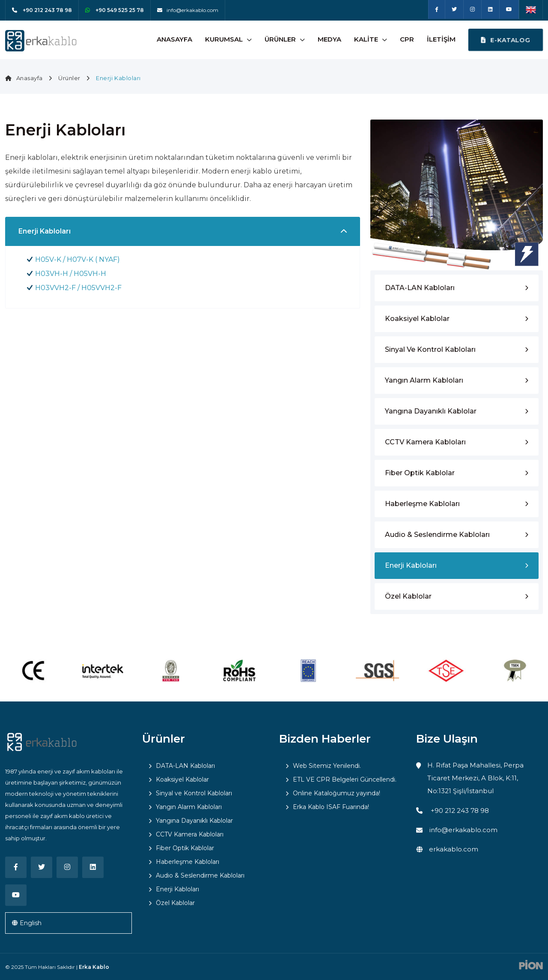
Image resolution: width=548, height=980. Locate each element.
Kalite (366, 39)
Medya (329, 39)
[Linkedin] (490, 9)
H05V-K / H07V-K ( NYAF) (77, 259)
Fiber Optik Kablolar (420, 473)
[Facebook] (437, 9)
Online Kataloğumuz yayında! (337, 793)
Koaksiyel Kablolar (417, 319)
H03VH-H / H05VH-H (71, 274)
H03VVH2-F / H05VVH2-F (78, 288)
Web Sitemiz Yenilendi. (327, 766)
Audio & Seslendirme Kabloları (437, 535)
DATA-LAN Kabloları (420, 288)
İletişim (441, 39)
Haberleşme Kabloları (422, 504)
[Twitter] (454, 9)
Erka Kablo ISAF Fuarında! (331, 807)
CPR (407, 39)
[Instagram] (472, 9)
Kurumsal (224, 39)
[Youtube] (509, 9)
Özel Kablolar (408, 596)
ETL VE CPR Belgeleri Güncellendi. (345, 779)
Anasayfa (174, 39)
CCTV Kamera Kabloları (425, 442)
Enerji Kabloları (411, 565)
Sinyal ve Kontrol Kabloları (430, 349)
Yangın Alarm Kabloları (424, 380)
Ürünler (280, 39)
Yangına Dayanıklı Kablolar (431, 411)
